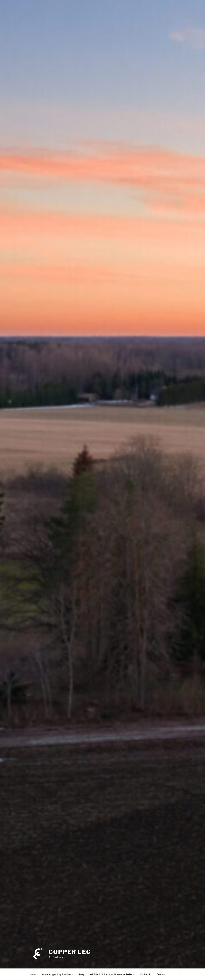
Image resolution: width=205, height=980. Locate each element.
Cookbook (145, 974)
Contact (161, 974)
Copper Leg (70, 952)
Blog (82, 974)
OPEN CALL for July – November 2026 (112, 974)
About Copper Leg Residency (58, 974)
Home (33, 974)
